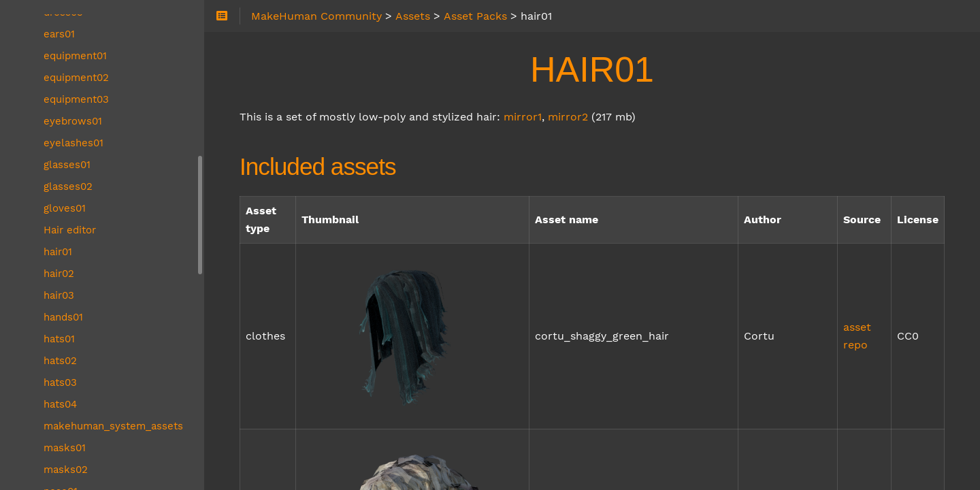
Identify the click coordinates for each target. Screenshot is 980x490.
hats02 (60, 361)
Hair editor (70, 230)
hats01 (59, 339)
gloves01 (65, 208)
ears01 (59, 34)
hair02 (59, 274)
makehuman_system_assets (113, 426)
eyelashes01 (73, 143)
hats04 (60, 404)
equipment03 (76, 99)
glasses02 (68, 186)
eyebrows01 (73, 121)
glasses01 (67, 165)
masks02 (66, 470)
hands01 (63, 317)
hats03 (60, 382)
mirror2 (568, 117)
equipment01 (75, 56)
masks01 (65, 448)
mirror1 (523, 117)
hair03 (59, 295)
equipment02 (76, 78)
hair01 (58, 252)
